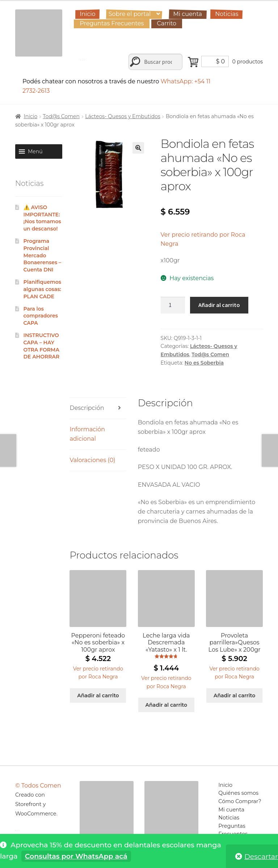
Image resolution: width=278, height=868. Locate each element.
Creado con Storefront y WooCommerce (36, 804)
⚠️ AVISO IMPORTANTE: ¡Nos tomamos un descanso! (42, 218)
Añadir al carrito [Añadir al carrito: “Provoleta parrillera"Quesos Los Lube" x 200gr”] (234, 695)
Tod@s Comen (61, 116)
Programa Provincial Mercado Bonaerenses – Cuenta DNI (43, 255)
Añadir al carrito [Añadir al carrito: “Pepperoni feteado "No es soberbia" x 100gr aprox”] (98, 695)
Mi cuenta (188, 14)
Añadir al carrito (219, 305)
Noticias (227, 14)
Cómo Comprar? (240, 801)
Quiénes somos (238, 793)
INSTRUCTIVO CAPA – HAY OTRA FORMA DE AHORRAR (42, 346)
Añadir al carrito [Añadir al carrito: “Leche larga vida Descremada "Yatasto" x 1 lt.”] (166, 705)
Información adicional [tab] (87, 434)
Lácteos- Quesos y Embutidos (123, 116)
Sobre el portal (130, 14)
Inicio (87, 14)
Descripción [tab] (87, 408)
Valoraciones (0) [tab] (92, 460)
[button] (138, 148)
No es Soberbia (204, 363)
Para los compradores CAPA (41, 316)
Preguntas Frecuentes (112, 23)
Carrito (167, 23)
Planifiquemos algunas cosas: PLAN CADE (42, 289)
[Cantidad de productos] (173, 305)
